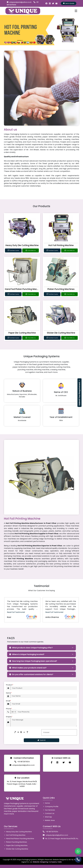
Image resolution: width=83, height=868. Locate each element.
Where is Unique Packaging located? (27, 654)
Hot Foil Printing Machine (61, 245)
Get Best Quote (13, 250)
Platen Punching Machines (61, 289)
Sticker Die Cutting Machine (61, 333)
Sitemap (47, 817)
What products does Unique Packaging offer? (31, 648)
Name (9, 693)
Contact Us (49, 813)
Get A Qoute (69, 3)
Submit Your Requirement (79, 393)
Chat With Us (31, 250)
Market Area (49, 820)
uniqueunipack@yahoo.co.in (19, 2)
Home (46, 803)
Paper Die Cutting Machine (22, 333)
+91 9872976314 (23, 762)
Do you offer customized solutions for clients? (31, 674)
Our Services (49, 810)
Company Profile (51, 806)
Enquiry (9, 717)
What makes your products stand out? (28, 668)
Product (10, 685)
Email (8, 701)
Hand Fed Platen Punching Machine (23, 289)
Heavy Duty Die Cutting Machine (22, 245)
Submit (41, 740)
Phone (9, 709)
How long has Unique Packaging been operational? (33, 661)
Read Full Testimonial (16, 612)
